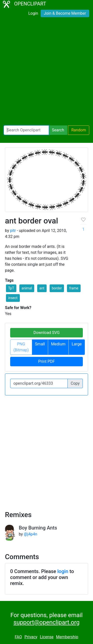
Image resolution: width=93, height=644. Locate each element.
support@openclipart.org (46, 622)
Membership (67, 637)
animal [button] (27, 288)
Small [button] (40, 344)
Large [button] (77, 344)
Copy (75, 383)
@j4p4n (31, 534)
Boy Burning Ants (38, 528)
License (47, 637)
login (63, 571)
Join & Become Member (65, 13)
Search (58, 130)
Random (79, 130)
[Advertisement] (46, 72)
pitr (13, 231)
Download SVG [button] (47, 333)
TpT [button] (11, 288)
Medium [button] (58, 344)
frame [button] (74, 288)
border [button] (57, 288)
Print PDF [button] (46, 361)
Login (33, 13)
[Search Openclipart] (26, 130)
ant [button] (42, 288)
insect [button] (13, 298)
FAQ (18, 637)
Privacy (31, 637)
